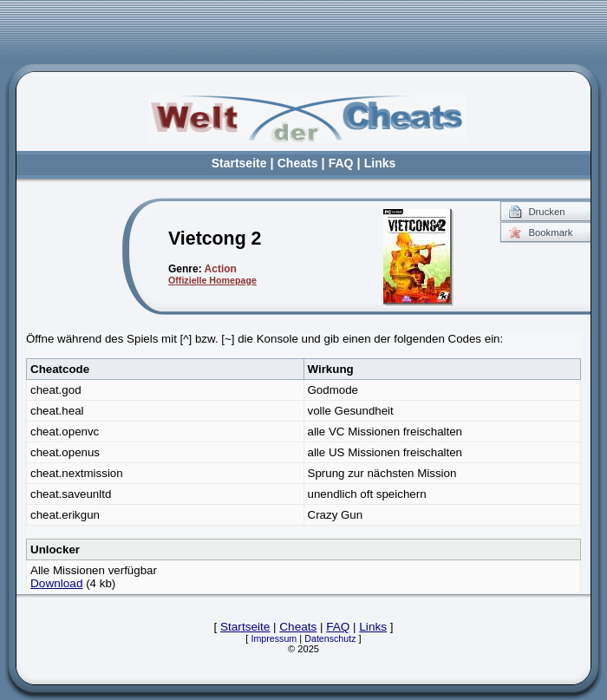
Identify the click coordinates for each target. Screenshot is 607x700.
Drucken (546, 212)
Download (56, 583)
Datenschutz (330, 638)
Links (380, 163)
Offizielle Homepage (212, 280)
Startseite (239, 163)
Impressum (274, 638)
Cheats (298, 163)
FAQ (341, 163)
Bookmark (550, 232)
